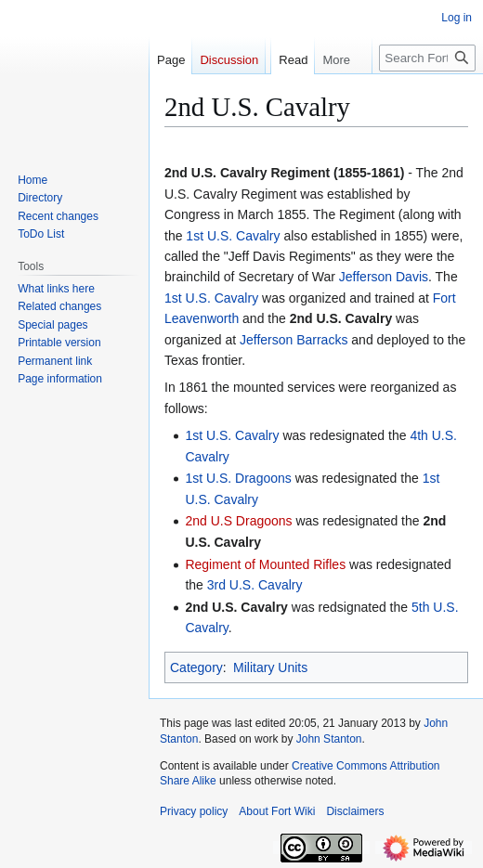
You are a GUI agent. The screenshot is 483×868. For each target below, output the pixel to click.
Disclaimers (355, 811)
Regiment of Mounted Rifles (265, 564)
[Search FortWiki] (427, 95)
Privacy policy (194, 811)
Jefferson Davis (384, 277)
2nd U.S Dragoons (238, 521)
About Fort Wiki (277, 811)
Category (196, 667)
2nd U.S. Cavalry (341, 318)
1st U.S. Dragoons (238, 478)
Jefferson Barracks (294, 340)
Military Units (270, 667)
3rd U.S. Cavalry (255, 585)
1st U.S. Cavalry (233, 236)
